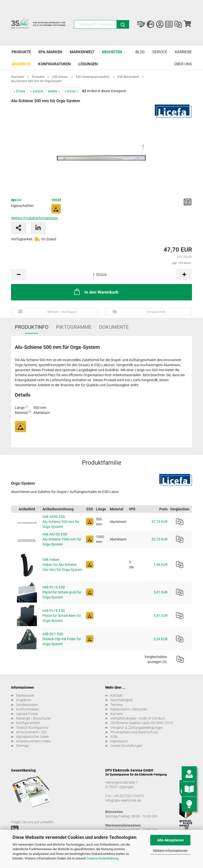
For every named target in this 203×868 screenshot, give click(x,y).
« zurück (37, 91)
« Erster (19, 91)
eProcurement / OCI (31, 732)
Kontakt (117, 695)
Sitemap (22, 746)
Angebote (21, 64)
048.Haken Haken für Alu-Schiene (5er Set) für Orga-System (62, 565)
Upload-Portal (27, 714)
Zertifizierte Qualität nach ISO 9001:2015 (142, 723)
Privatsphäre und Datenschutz (134, 732)
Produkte (21, 52)
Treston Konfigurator (32, 728)
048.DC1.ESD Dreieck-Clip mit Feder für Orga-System (62, 639)
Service (160, 52)
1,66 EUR (161, 565)
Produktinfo (32, 327)
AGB (114, 737)
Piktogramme (74, 327)
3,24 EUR (161, 639)
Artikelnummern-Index (33, 741)
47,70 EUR (160, 522)
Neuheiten (112, 52)
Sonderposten (27, 705)
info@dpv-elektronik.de (123, 800)
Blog (140, 52)
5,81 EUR (161, 592)
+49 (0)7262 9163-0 (128, 796)
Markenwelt (82, 52)
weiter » (54, 91)
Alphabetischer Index (32, 737)
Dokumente (114, 327)
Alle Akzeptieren (170, 840)
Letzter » (72, 91)
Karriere (183, 52)
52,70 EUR (160, 539)
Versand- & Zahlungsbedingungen (137, 728)
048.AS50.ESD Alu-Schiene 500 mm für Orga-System (61, 522)
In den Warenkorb (96, 292)
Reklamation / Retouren (129, 709)
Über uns (183, 64)
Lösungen (88, 64)
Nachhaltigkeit (122, 700)
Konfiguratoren (55, 64)
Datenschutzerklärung (103, 858)
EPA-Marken (50, 52)
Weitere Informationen (170, 851)
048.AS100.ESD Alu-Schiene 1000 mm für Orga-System (62, 539)
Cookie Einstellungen (126, 746)
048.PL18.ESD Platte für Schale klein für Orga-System (62, 616)
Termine (116, 705)
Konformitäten (28, 709)
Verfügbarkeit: (22, 239)
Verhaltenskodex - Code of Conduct (138, 718)
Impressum (119, 741)
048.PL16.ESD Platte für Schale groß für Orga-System (62, 592)
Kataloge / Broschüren (34, 718)
